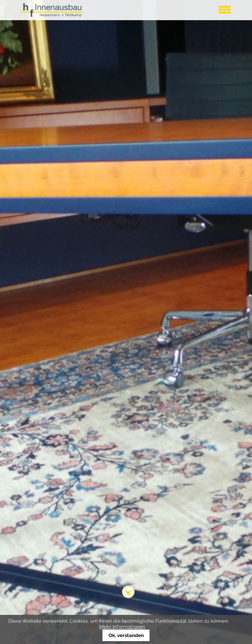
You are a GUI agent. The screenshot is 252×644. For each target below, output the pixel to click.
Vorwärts (242, 347)
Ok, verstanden (126, 635)
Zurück (8, 347)
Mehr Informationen (122, 627)
